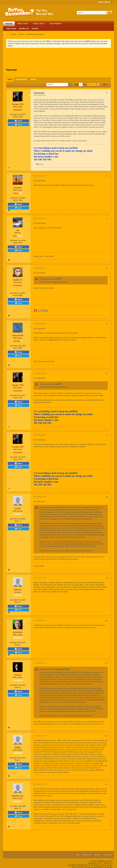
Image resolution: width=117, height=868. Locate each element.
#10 (106, 621)
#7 (107, 435)
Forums (9, 24)
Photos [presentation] (33, 80)
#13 (106, 784)
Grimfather (18, 632)
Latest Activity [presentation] (21, 80)
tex (18, 230)
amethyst (18, 188)
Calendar (35, 29)
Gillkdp (18, 748)
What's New (23, 24)
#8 (107, 497)
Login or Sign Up (105, 2)
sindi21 (18, 509)
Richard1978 (18, 336)
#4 (107, 268)
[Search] (92, 13)
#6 (107, 373)
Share (18, 121)
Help (78, 855)
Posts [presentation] (10, 80)
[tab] (10, 80)
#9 (107, 578)
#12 (106, 736)
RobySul (18, 590)
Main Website (56, 24)
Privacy (97, 855)
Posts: (15, 117)
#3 (107, 219)
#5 (107, 324)
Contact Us (87, 855)
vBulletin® (100, 863)
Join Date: (14, 114)
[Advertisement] (62, 59)
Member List (24, 29)
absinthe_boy (18, 796)
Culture (21, 34)
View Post (60, 279)
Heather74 (18, 280)
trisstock (18, 675)
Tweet (18, 124)
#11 (106, 663)
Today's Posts (39, 24)
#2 (107, 176)
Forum (14, 34)
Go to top (107, 855)
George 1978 (18, 104)
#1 (107, 93)
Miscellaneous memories (35, 34)
